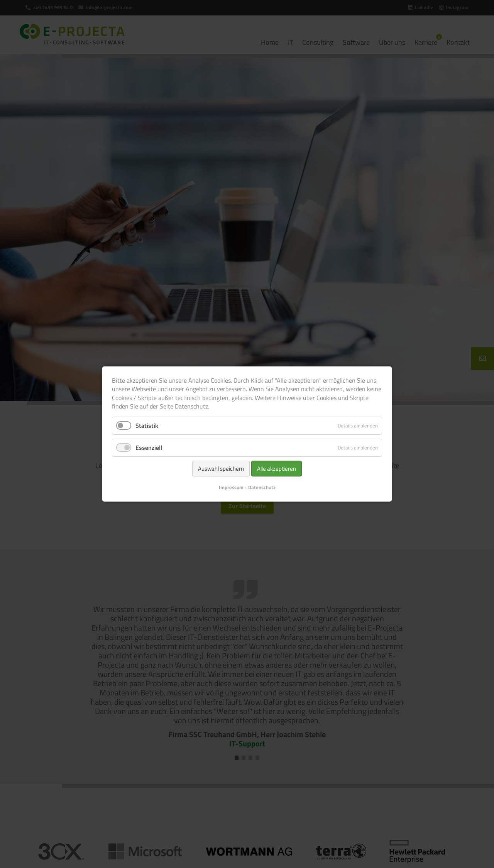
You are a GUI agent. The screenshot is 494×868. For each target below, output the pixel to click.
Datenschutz (262, 487)
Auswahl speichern (221, 469)
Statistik (147, 426)
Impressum (231, 487)
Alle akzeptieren (277, 469)
